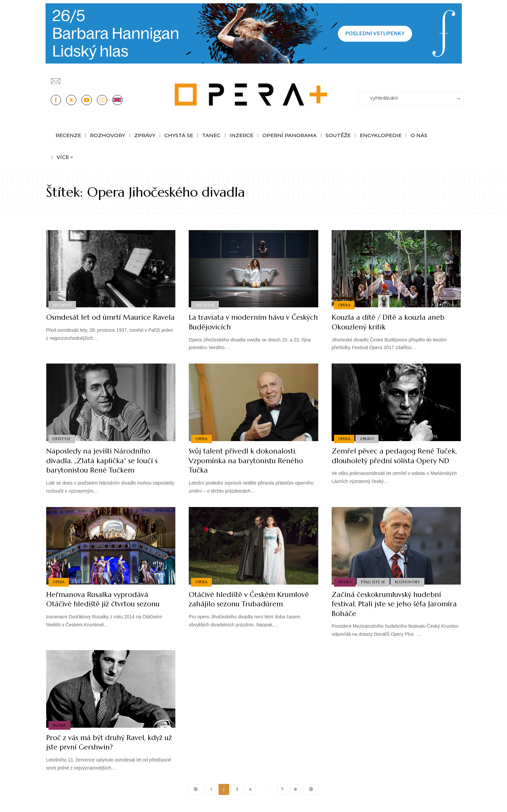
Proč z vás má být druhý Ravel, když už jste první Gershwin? (107, 742)
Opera (344, 305)
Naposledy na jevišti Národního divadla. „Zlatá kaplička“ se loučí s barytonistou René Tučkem (103, 461)
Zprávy (367, 439)
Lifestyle (62, 439)
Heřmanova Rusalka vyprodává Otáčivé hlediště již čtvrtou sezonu (105, 599)
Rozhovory (408, 582)
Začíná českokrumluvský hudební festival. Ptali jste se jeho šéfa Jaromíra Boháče (388, 604)
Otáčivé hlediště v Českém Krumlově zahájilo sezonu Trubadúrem (251, 599)
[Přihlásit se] (460, 78)
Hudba (345, 582)
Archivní (62, 305)
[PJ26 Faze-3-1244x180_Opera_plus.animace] (254, 33)
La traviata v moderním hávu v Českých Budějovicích (241, 322)
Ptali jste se (373, 582)
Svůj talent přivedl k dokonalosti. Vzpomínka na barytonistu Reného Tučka (248, 461)
